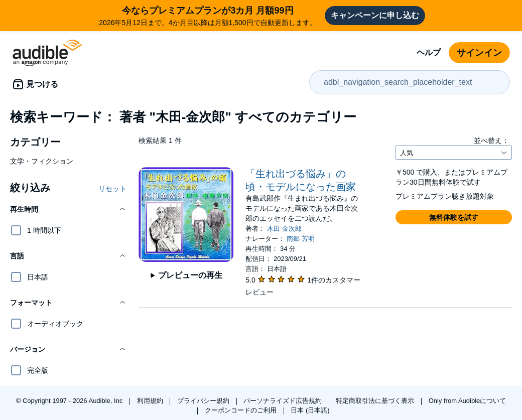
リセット (112, 189)
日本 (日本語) (310, 410)
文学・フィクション (42, 161)
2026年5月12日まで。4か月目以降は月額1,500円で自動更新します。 (208, 15)
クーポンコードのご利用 (242, 410)
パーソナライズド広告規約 (284, 401)
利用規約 (151, 401)
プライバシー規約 (204, 401)
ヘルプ (429, 52)
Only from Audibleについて (468, 401)
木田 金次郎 (284, 229)
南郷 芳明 (301, 239)
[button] (68, 209)
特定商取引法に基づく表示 (376, 401)
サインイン (479, 53)
